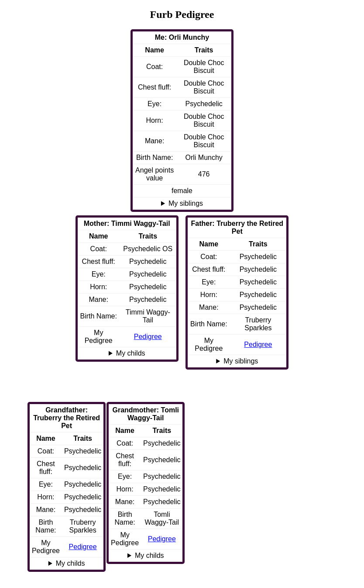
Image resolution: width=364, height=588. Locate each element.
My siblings (186, 203)
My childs (131, 353)
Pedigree (258, 344)
